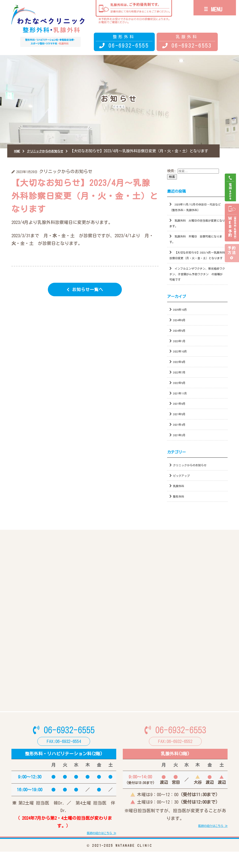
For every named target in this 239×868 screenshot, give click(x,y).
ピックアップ (183, 485)
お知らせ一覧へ (88, 295)
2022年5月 (181, 392)
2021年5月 (181, 424)
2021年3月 (181, 444)
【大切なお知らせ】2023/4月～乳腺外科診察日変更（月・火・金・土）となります (196, 262)
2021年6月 (181, 413)
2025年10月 (181, 319)
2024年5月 (181, 340)
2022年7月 (181, 382)
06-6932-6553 (192, 46)
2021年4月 (181, 434)
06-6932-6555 (129, 46)
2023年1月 (181, 350)
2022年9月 (181, 371)
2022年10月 (181, 361)
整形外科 (180, 506)
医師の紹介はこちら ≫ (97, 849)
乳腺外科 (180, 495)
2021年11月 (181, 403)
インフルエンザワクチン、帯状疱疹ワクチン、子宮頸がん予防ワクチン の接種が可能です (197, 283)
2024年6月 (181, 329)
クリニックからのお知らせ (194, 474)
